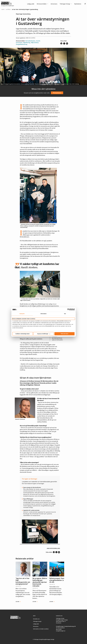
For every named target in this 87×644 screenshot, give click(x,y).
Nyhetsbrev (78, 4)
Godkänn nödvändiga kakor (23, 334)
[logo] (8, 4)
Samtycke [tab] (22, 314)
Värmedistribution (30, 41)
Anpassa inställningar (44, 334)
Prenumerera (57, 93)
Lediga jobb (31, 4)
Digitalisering (27, 43)
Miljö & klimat (35, 43)
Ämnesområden (42, 4)
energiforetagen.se (61, 631)
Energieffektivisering (22, 44)
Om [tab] (65, 314)
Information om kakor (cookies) (41, 629)
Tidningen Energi (66, 4)
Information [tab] (44, 314)
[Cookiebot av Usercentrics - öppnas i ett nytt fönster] (68, 310)
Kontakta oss (36, 619)
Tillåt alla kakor (64, 334)
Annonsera (54, 4)
